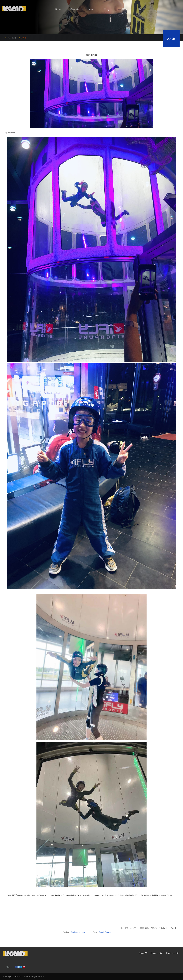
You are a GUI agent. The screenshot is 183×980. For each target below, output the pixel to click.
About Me (143, 953)
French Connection (106, 932)
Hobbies (170, 953)
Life (178, 953)
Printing (163, 928)
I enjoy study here (78, 932)
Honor (153, 953)
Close (173, 928)
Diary (161, 953)
